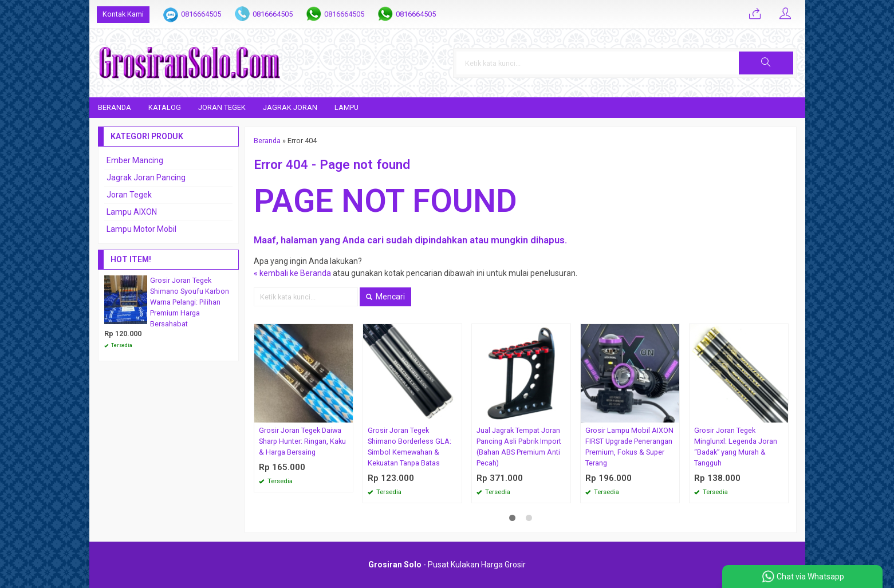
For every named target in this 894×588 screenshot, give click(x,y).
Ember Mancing (135, 160)
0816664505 (201, 14)
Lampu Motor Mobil (141, 229)
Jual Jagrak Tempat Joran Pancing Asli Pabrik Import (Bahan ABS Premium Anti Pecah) (519, 447)
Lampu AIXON (132, 212)
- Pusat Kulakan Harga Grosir (447, 565)
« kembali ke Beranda (292, 273)
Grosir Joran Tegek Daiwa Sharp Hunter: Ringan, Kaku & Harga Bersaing (302, 441)
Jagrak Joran (290, 107)
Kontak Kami (123, 14)
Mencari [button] (385, 297)
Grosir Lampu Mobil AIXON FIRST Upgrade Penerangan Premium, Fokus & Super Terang (629, 447)
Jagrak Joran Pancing (146, 177)
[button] (766, 63)
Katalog (165, 107)
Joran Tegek (222, 107)
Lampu (346, 107)
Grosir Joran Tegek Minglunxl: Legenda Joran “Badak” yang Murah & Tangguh (736, 447)
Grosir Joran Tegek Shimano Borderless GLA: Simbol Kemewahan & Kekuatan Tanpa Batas (409, 447)
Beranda (115, 107)
